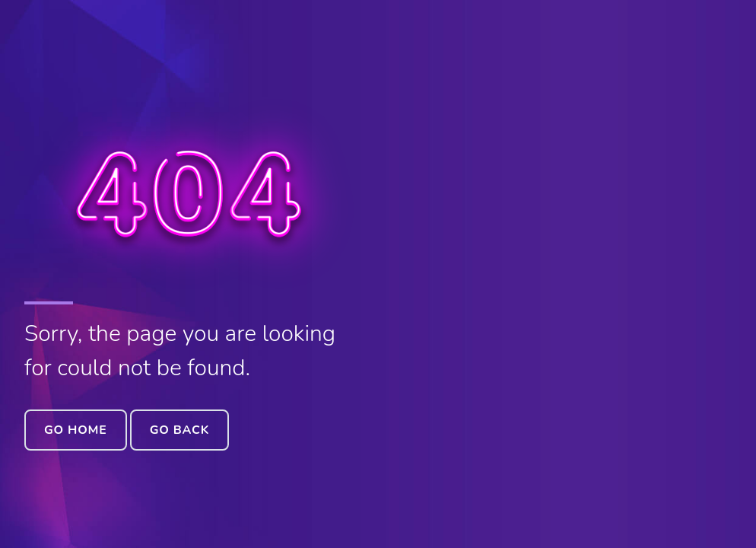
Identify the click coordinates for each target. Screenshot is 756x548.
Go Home (76, 430)
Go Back (179, 430)
